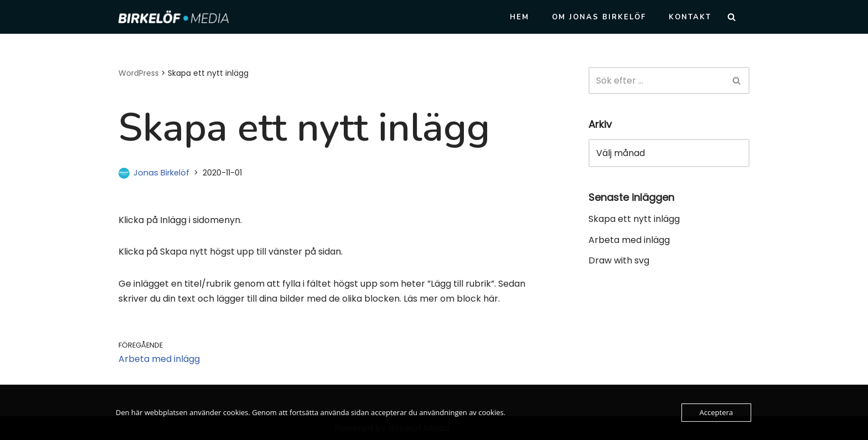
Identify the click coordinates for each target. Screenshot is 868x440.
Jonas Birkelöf (161, 173)
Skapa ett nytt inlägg (634, 219)
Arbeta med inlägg (629, 240)
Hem (520, 17)
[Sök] (732, 17)
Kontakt (690, 17)
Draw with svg (619, 260)
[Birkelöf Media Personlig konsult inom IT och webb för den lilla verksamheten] (174, 17)
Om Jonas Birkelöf (599, 17)
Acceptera (716, 412)
